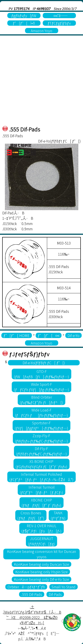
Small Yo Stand (64, 587)
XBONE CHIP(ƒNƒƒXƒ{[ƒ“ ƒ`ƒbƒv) (41, 503)
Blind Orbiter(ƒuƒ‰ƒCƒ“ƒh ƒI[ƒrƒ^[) (41, 400)
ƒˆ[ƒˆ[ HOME (16, 335)
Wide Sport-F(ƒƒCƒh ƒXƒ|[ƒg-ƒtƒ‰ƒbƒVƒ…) (41, 387)
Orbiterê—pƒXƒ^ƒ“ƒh (26, 587)
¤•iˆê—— (59, 16)
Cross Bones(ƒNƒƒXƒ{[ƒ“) (31, 515)
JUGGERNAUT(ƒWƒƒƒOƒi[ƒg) (41, 541)
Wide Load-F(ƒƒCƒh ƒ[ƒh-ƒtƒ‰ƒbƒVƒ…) (41, 413)
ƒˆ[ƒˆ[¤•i (49, 335)
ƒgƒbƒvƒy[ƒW (24, 16)
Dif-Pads (55, 594)
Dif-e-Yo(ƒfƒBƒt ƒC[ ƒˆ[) (44, 363)
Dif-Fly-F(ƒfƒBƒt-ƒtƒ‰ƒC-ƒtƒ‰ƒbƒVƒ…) (42, 451)
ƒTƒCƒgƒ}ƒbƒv (59, 23)
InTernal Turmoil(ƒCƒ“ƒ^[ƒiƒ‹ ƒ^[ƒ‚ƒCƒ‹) (41, 490)
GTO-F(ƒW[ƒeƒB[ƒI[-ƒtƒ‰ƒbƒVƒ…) (41, 374)
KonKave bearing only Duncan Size (41, 564)
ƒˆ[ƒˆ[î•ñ (24, 23)
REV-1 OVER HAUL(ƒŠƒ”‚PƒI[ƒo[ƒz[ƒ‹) (41, 528)
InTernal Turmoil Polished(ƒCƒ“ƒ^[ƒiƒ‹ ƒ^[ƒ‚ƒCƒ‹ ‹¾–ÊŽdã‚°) (41, 477)
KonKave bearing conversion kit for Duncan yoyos (41, 554)
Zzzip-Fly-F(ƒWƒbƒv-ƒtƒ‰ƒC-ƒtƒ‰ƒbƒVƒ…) (42, 438)
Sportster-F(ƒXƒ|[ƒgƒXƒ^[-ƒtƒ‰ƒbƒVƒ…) (41, 425)
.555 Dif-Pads (32, 594)
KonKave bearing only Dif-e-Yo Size (41, 579)
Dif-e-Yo (73, 335)
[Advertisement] (41, 81)
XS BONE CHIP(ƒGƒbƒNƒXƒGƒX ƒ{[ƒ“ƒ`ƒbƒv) (42, 464)
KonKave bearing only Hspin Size (41, 572)
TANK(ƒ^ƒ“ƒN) (58, 515)
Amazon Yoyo (41, 31)
